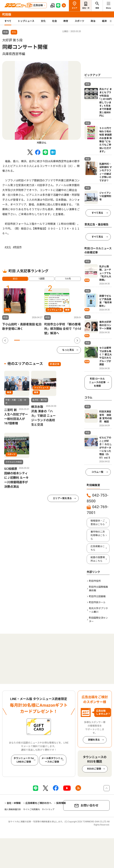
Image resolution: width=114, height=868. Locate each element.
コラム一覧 (97, 472)
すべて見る (97, 213)
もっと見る (68, 350)
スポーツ (79, 21)
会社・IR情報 (14, 803)
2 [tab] (23, 340)
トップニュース (26, 21)
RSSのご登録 (94, 769)
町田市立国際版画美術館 (98, 589)
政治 (93, 21)
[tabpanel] (42, 103)
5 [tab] (39, 340)
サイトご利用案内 (31, 809)
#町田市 (17, 247)
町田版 (7, 14)
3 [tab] (28, 340)
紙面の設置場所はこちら (98, 559)
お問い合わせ (90, 805)
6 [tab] (45, 340)
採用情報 (61, 803)
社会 (54, 21)
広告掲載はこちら (98, 548)
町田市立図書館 (97, 596)
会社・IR (86, 8)
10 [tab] (67, 340)
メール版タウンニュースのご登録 (52, 760)
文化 (43, 21)
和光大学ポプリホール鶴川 (98, 610)
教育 (66, 21)
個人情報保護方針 (13, 809)
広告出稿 (38, 5)
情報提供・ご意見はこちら (98, 523)
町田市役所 (95, 581)
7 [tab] (51, 340)
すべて (8, 21)
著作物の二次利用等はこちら (98, 535)
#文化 (8, 247)
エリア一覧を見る (62, 498)
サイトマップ (48, 809)
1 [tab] (17, 340)
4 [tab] (34, 340)
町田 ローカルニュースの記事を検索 (97, 382)
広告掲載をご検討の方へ (38, 803)
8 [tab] (56, 340)
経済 (104, 21)
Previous (5, 340)
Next (77, 340)
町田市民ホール (97, 602)
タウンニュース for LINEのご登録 (24, 760)
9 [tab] (62, 340)
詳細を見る (94, 740)
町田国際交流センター (98, 620)
